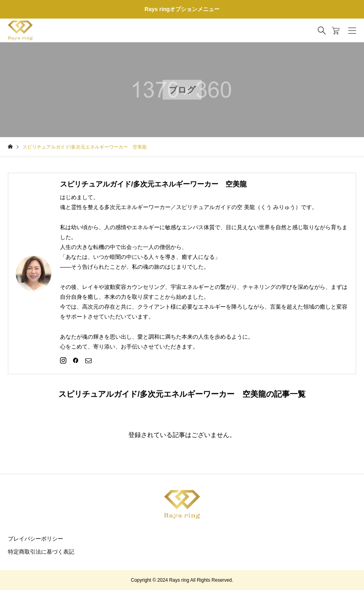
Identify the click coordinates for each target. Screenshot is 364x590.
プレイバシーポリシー (36, 539)
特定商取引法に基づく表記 (41, 552)
